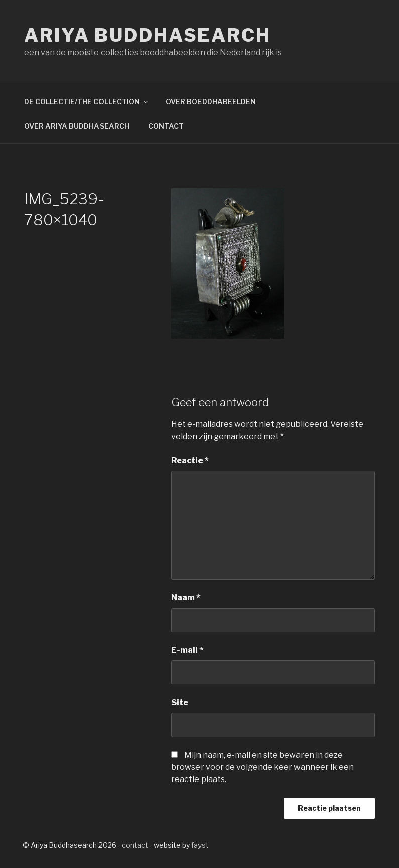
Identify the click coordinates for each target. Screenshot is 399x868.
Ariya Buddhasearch (147, 35)
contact (135, 845)
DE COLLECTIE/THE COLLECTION (87, 101)
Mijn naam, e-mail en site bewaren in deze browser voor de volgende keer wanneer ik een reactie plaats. (263, 767)
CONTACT (166, 126)
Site (180, 702)
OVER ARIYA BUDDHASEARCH (77, 126)
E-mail (187, 650)
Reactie (190, 460)
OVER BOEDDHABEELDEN (211, 101)
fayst (200, 845)
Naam (186, 598)
